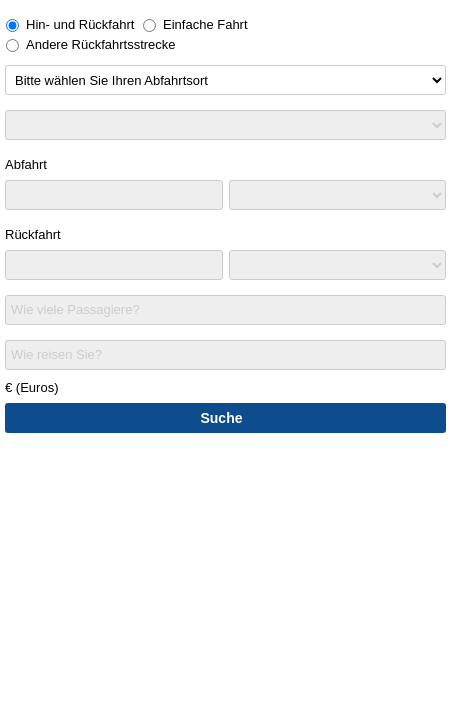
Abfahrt (26, 164)
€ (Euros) (31, 387)
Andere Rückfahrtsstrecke (91, 44)
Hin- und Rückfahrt (70, 24)
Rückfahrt (33, 234)
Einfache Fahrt (195, 24)
